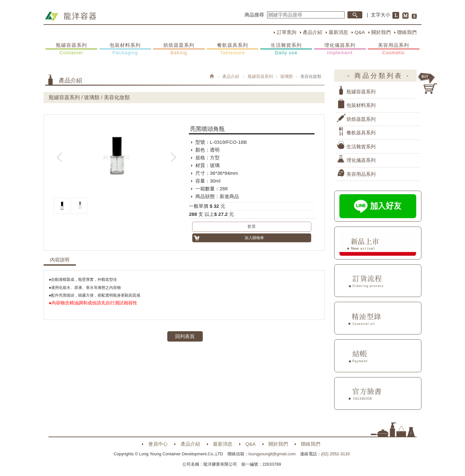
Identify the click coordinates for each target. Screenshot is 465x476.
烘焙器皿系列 (179, 49)
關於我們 (381, 32)
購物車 (428, 83)
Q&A (360, 32)
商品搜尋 (254, 15)
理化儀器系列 (340, 49)
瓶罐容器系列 (71, 49)
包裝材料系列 (125, 49)
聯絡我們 (407, 32)
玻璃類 (287, 76)
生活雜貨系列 (286, 49)
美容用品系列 (394, 49)
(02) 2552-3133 (335, 454)
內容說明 (60, 260)
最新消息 (338, 32)
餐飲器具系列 (232, 49)
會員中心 (158, 444)
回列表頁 (185, 336)
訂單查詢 (286, 32)
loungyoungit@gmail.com (272, 454)
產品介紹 (313, 32)
